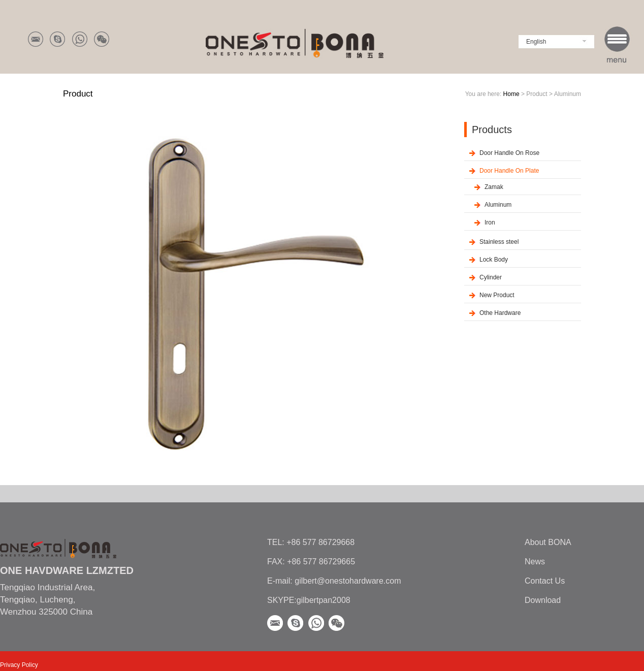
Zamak (494, 187)
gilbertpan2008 (324, 600)
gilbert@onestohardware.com (347, 581)
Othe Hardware (500, 313)
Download (543, 600)
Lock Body (494, 260)
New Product (497, 295)
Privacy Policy (19, 665)
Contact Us (545, 581)
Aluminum (498, 205)
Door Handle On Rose (509, 153)
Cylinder (491, 277)
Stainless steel (499, 242)
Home (511, 94)
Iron (490, 222)
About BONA (548, 542)
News (535, 562)
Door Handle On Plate (509, 171)
